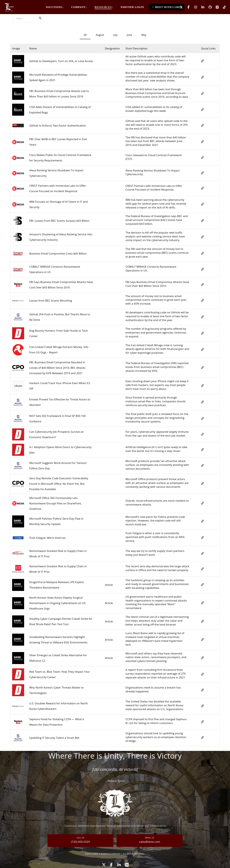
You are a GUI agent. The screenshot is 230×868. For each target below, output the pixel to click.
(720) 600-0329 (80, 842)
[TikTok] (222, 7)
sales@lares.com (150, 842)
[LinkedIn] (201, 7)
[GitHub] (208, 7)
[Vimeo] (215, 7)
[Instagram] (194, 7)
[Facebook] (186, 7)
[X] (179, 7)
